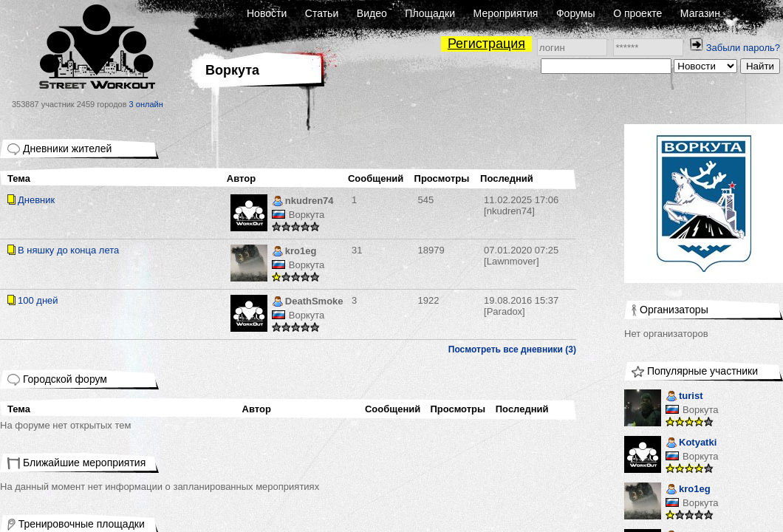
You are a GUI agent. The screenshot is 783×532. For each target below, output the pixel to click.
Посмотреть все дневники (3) (512, 349)
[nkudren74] (521, 205)
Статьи (322, 13)
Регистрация (486, 44)
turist (684, 397)
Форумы (576, 13)
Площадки (430, 13)
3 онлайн (146, 104)
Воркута (307, 215)
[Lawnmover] (521, 256)
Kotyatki (691, 444)
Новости (267, 13)
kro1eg (294, 252)
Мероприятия (506, 13)
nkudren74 (303, 202)
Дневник (36, 200)
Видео (372, 13)
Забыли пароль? (743, 48)
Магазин (700, 13)
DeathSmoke (308, 303)
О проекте (637, 13)
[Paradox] (521, 306)
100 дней (38, 300)
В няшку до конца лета (68, 250)
